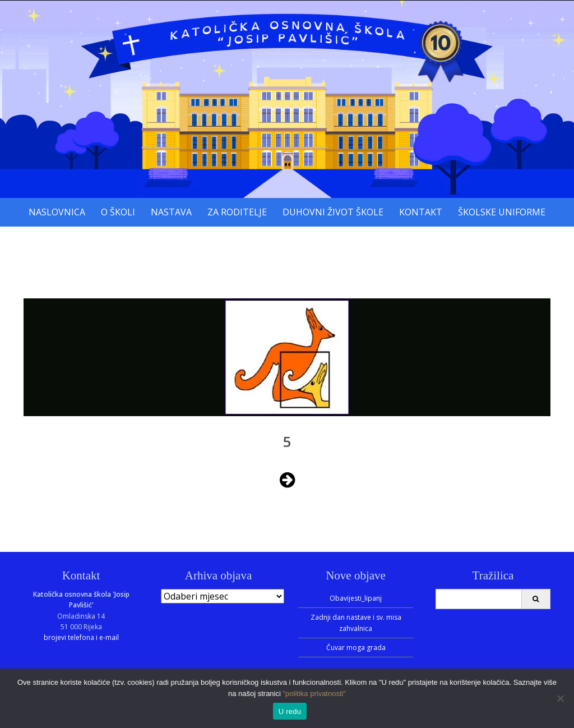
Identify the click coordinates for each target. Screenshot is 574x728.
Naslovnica (57, 212)
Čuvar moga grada (356, 648)
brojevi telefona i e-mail (81, 637)
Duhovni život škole (333, 212)
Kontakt (421, 212)
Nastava (171, 212)
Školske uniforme (502, 212)
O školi (118, 212)
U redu (290, 711)
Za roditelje (237, 212)
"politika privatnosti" (315, 694)
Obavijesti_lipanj (356, 598)
